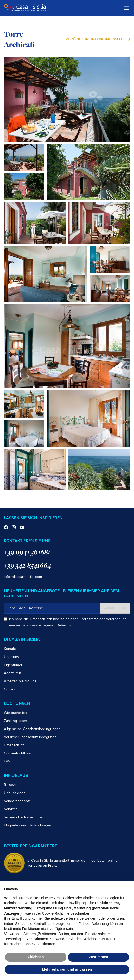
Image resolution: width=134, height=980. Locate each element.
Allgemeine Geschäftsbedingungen (32, 729)
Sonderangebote (17, 801)
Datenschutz (14, 745)
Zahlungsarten (15, 721)
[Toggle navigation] (127, 8)
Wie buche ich (15, 713)
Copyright (12, 689)
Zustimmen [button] (98, 957)
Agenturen (12, 673)
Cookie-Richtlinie (17, 753)
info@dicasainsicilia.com (23, 577)
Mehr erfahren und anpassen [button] (67, 969)
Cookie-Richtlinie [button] (56, 913)
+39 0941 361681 (27, 552)
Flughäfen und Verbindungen (28, 825)
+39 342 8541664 (28, 565)
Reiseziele (12, 785)
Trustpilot (113, 8)
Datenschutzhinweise (47, 619)
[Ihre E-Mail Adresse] (52, 608)
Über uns (11, 657)
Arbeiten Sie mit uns (20, 681)
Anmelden (115, 608)
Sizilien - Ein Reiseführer (24, 817)
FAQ (7, 761)
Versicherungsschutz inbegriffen (30, 737)
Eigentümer (13, 665)
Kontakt (10, 649)
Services (11, 809)
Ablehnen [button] (36, 957)
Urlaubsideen (15, 793)
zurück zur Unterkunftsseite (95, 39)
